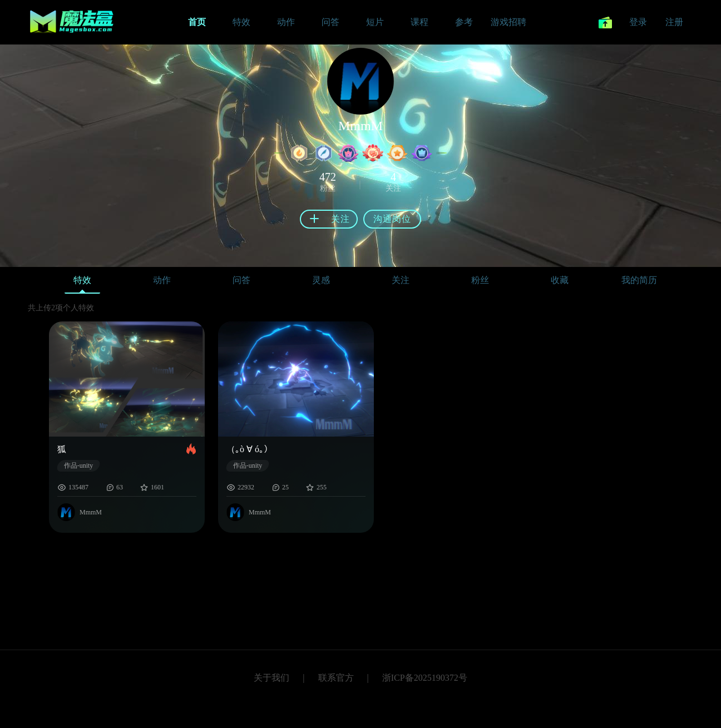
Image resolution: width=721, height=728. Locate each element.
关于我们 (271, 678)
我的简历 (639, 280)
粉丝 (480, 280)
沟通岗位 (392, 219)
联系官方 (336, 678)
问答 (241, 280)
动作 (162, 280)
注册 (674, 22)
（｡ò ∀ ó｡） (250, 449)
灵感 (321, 280)
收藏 (560, 280)
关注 (401, 280)
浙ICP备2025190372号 (425, 678)
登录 (638, 22)
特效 (82, 283)
